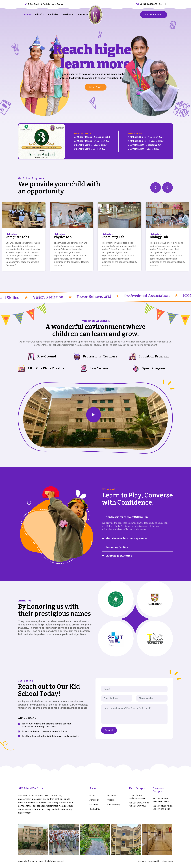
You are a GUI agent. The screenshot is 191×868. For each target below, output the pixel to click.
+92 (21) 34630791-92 (149, 4)
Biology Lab (159, 237)
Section (67, 15)
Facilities (53, 15)
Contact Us (83, 15)
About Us (112, 795)
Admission (94, 800)
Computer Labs (17, 237)
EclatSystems (167, 861)
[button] (168, 188)
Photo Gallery (114, 804)
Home (27, 15)
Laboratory (12, 234)
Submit (109, 730)
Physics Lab (63, 237)
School (38, 15)
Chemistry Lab (113, 237)
